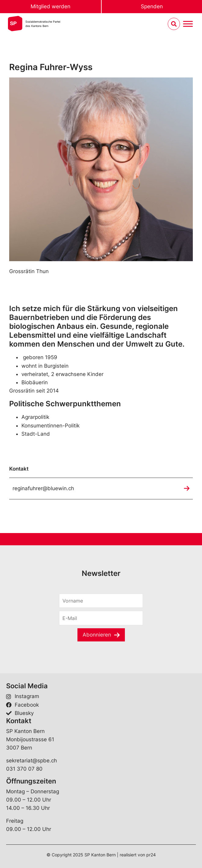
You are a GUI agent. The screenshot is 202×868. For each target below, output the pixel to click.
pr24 (151, 855)
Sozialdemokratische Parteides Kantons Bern (43, 24)
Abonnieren (97, 635)
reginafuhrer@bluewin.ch (43, 488)
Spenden (152, 6)
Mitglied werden (50, 6)
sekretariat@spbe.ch (32, 761)
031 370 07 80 (24, 769)
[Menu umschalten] (188, 24)
